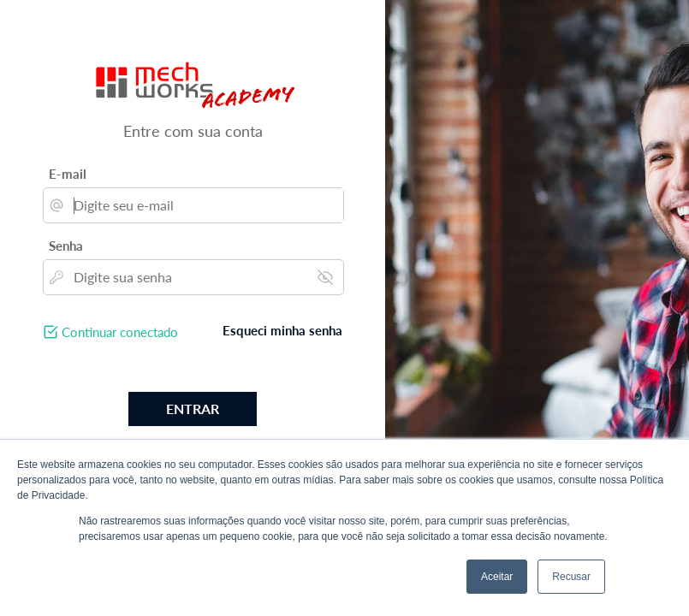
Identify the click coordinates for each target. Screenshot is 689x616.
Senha (66, 246)
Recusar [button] (571, 577)
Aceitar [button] (497, 577)
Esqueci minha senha (282, 330)
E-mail (68, 174)
